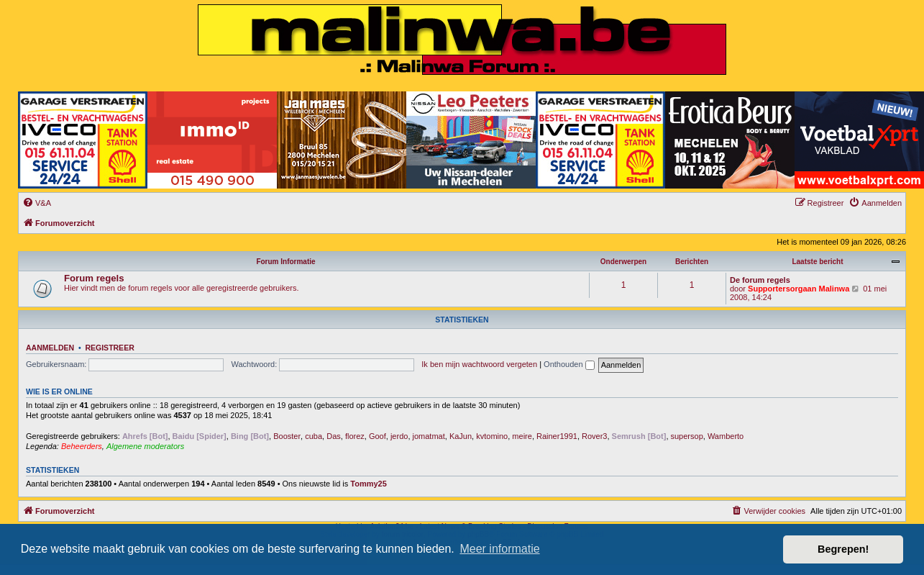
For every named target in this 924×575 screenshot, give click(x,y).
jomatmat (429, 436)
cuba (314, 436)
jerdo (399, 436)
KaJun (461, 436)
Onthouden (569, 364)
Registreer (109, 348)
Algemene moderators (145, 446)
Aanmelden (50, 348)
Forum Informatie (285, 262)
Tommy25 (369, 484)
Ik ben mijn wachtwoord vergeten (479, 364)
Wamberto (726, 436)
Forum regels (94, 278)
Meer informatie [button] (499, 549)
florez (355, 436)
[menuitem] (37, 203)
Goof (378, 436)
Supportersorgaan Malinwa (799, 289)
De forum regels (760, 280)
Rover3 (594, 436)
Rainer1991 (557, 436)
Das (334, 436)
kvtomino (492, 436)
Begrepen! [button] (843, 549)
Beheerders (82, 446)
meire (522, 436)
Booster (287, 436)
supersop (687, 436)
